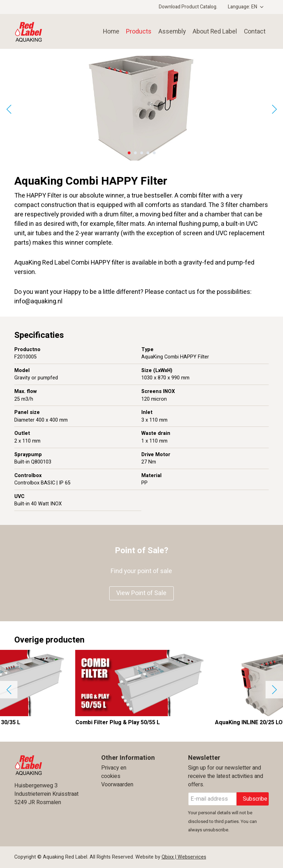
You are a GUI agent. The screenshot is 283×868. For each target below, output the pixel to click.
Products (136, 31)
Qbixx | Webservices (184, 857)
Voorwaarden (117, 785)
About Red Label (213, 31)
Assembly (170, 31)
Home (108, 31)
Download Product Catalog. (188, 7)
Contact (254, 31)
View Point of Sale (141, 593)
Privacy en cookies (114, 772)
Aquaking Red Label (44, 31)
